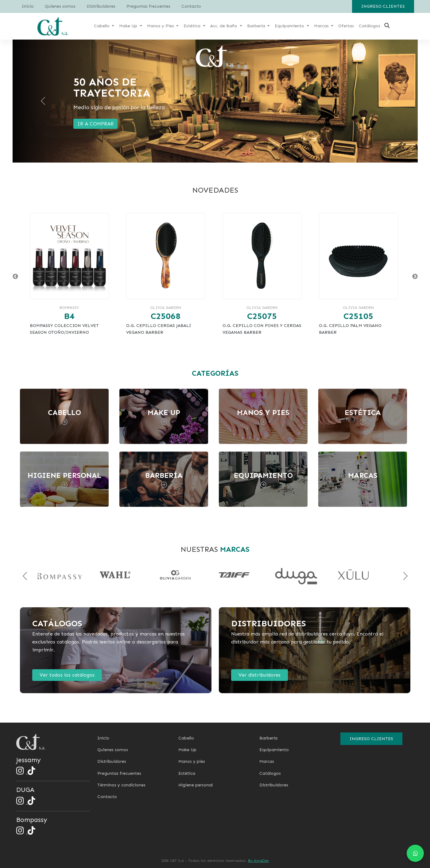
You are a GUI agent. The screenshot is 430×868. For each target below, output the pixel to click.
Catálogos (270, 773)
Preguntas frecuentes (148, 6)
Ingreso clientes (383, 6)
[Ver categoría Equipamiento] (265, 479)
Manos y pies (192, 761)
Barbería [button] (257, 26)
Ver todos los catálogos (67, 675)
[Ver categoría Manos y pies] (265, 416)
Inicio (28, 6)
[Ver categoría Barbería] (165, 479)
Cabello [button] (102, 26)
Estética (187, 773)
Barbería (268, 738)
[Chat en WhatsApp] (415, 853)
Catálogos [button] (370, 26)
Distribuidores (101, 6)
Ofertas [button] (346, 26)
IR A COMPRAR (95, 124)
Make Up (187, 750)
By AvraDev (258, 861)
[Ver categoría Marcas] (364, 479)
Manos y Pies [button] (161, 26)
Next (415, 277)
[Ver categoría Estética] (364, 416)
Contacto (191, 6)
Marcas (267, 761)
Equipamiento (274, 750)
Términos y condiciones (121, 785)
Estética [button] (193, 26)
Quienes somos (60, 6)
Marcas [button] (322, 26)
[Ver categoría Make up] (165, 416)
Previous (15, 277)
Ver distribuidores (260, 675)
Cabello (186, 738)
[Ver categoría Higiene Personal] (66, 479)
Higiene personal (196, 785)
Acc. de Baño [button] (224, 26)
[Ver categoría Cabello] (66, 416)
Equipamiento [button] (290, 26)
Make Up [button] (129, 26)
